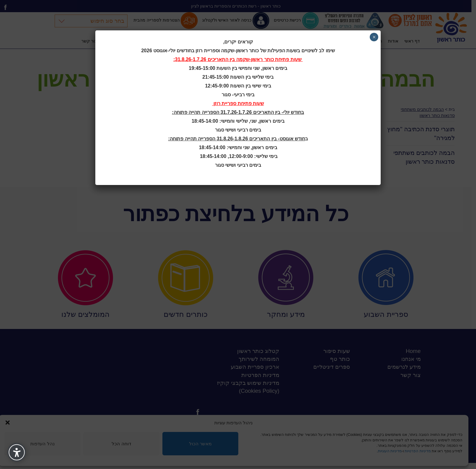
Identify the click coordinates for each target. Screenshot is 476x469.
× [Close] (374, 37)
